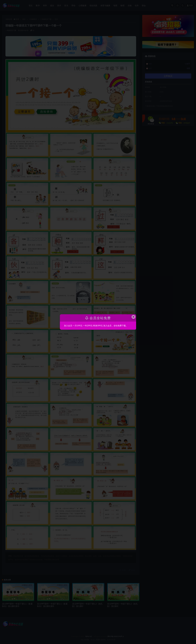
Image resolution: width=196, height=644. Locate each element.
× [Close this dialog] (134, 317)
